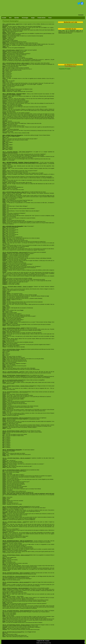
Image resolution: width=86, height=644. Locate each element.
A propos (47, 641)
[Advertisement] (70, 48)
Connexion (81, 15)
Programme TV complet (65, 69)
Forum (50, 18)
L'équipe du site (40, 641)
